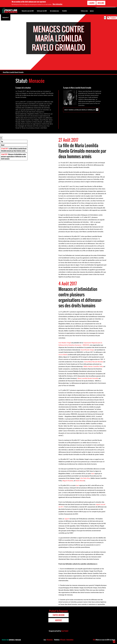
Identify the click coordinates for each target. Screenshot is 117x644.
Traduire (113, 18)
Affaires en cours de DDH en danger (104, 640)
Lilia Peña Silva (85, 478)
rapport (67, 519)
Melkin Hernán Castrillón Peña (93, 366)
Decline (101, 3)
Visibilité (64, 11)
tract (93, 474)
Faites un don (84, 11)
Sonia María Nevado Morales (93, 362)
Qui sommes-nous (54, 11)
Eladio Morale (80, 481)
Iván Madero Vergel (65, 343)
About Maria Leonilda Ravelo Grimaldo (13, 72)
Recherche (6, 17)
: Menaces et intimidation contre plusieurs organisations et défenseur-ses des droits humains (13, 157)
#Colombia (50, 640)
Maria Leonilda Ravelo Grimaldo (88, 378)
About (3, 145)
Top (2, 141)
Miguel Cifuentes (68, 481)
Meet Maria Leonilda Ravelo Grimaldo (80, 110)
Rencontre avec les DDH (28, 11)
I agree (92, 3)
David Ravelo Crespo (87, 350)
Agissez (92, 11)
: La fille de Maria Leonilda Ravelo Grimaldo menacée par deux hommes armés (14, 150)
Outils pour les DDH (42, 11)
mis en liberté (63, 355)
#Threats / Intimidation (67, 640)
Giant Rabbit (65, 631)
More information (57, 4)
